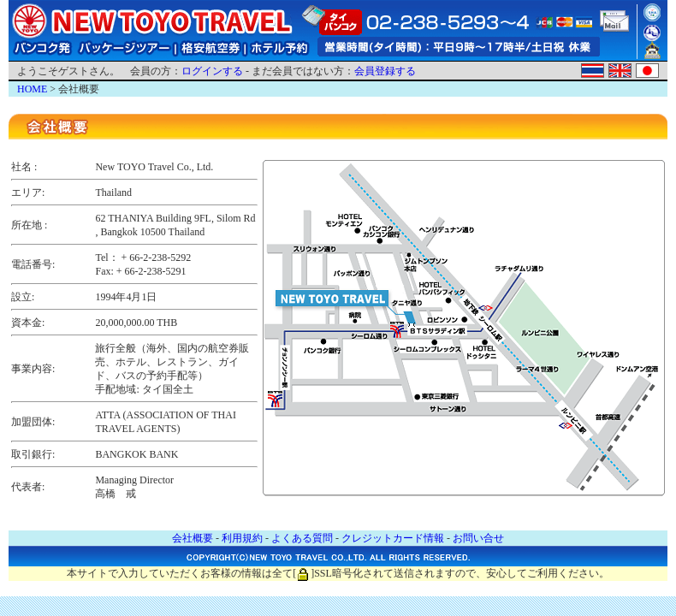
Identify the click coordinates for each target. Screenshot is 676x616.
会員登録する (385, 71)
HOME (32, 89)
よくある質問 (302, 538)
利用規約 (242, 538)
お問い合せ (478, 538)
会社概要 (193, 538)
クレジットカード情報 (393, 538)
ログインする (212, 71)
